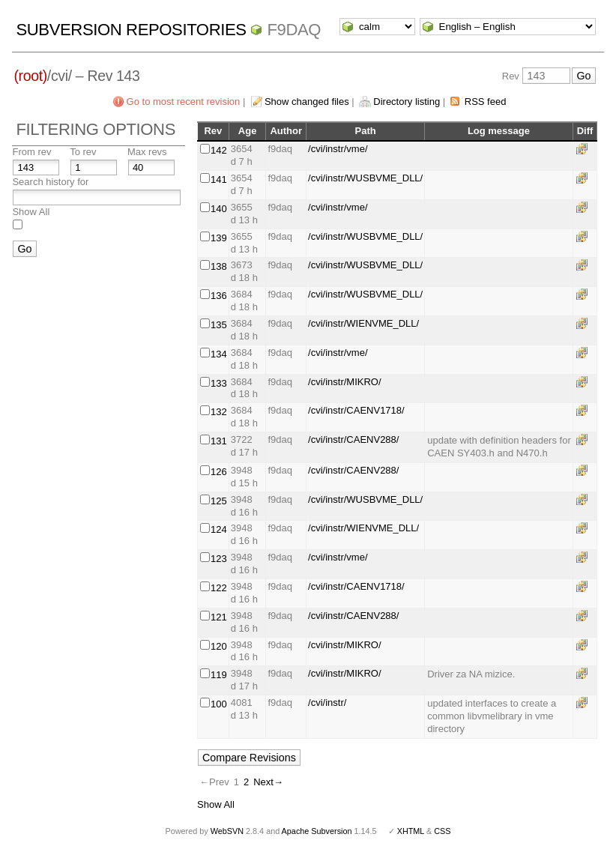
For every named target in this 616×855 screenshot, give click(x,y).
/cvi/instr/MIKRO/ (345, 382)
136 (219, 296)
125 (219, 501)
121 (219, 617)
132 (219, 412)
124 (219, 529)
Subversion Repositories (131, 30)
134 (219, 354)
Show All (31, 212)
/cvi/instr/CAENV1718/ (356, 410)
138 (219, 266)
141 (219, 179)
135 (219, 325)
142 (219, 150)
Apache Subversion (317, 831)
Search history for (50, 182)
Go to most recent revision (184, 102)
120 (219, 646)
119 (219, 675)
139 (219, 238)
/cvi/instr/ (327, 703)
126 (219, 472)
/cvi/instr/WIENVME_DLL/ (363, 323)
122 (219, 588)
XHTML (411, 831)
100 (219, 704)
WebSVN (227, 831)
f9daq (294, 30)
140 (219, 209)
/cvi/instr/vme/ (338, 149)
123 (219, 559)
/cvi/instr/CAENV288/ (353, 439)
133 (219, 383)
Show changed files (307, 102)
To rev (83, 152)
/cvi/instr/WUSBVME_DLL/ (365, 178)
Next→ (268, 782)
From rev (31, 152)
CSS (442, 831)
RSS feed (486, 102)
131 (219, 441)
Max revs (147, 152)
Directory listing (407, 102)
